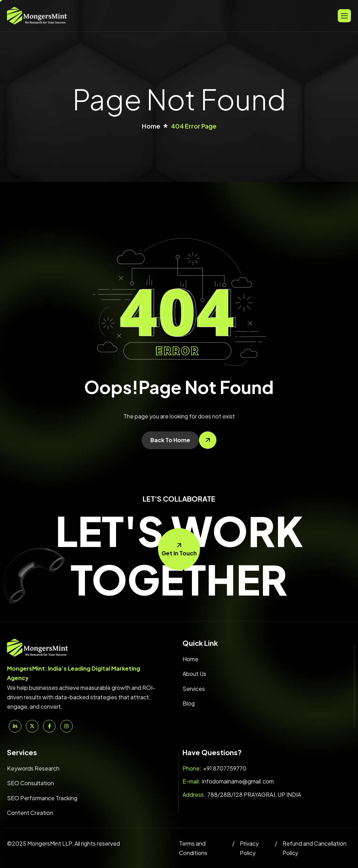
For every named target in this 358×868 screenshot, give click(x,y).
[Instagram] (66, 726)
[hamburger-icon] (344, 16)
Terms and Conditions (193, 848)
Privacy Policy (249, 848)
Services (194, 689)
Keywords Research (33, 768)
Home (190, 659)
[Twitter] (32, 726)
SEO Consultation (30, 783)
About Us (194, 674)
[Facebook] (49, 726)
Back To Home (170, 440)
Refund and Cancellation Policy (314, 848)
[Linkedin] (15, 726)
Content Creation (30, 813)
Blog (189, 703)
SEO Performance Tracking (42, 798)
